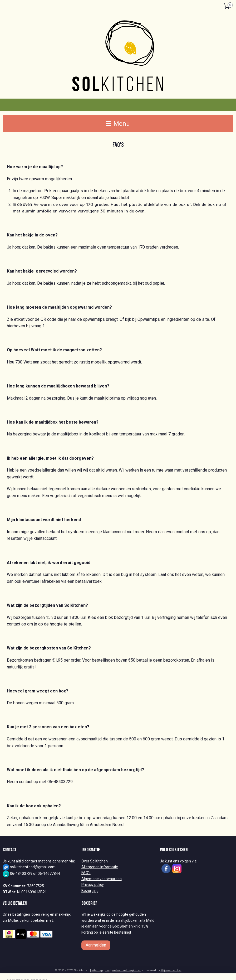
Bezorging (90, 891)
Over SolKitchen (95, 861)
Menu (118, 124)
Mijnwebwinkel (171, 970)
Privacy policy (93, 885)
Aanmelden (96, 945)
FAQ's (86, 873)
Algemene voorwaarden (102, 879)
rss (107, 970)
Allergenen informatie (100, 867)
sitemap (97, 970)
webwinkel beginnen (127, 970)
